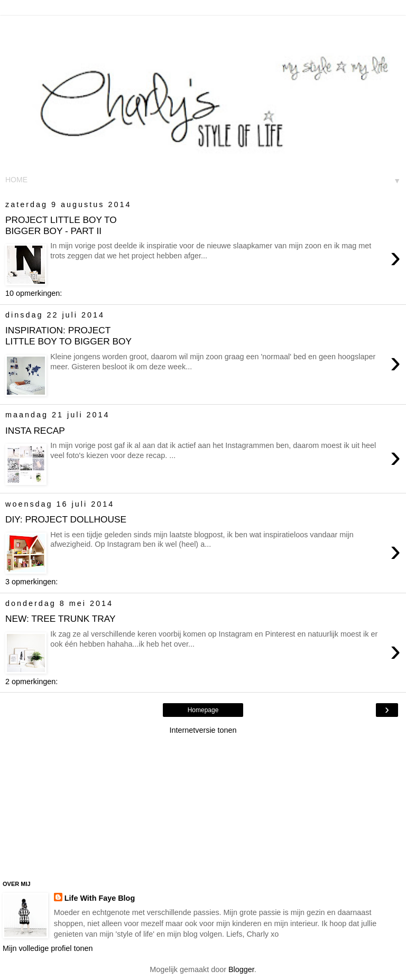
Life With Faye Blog (100, 898)
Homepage (203, 710)
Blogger (241, 969)
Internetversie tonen (203, 730)
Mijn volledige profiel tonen (48, 948)
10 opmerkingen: (34, 293)
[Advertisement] (203, 29)
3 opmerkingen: (31, 582)
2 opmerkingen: (31, 682)
